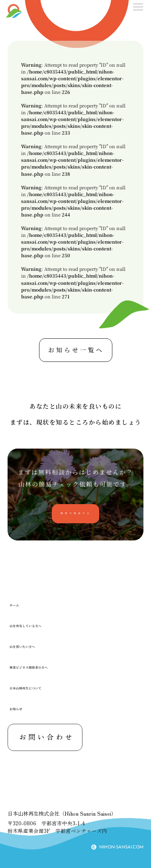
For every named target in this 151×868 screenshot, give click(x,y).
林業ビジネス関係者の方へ (45, 667)
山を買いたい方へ (33, 647)
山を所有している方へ (39, 626)
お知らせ (22, 709)
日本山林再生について (39, 688)
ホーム (19, 605)
